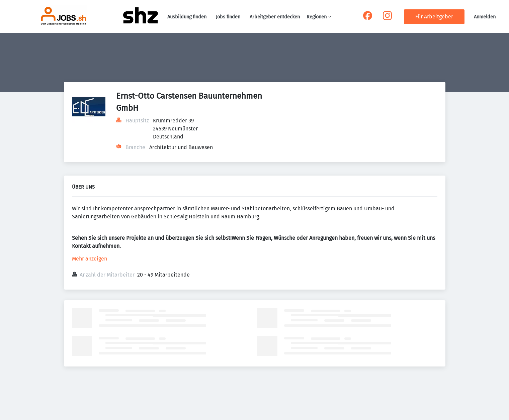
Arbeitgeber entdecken (275, 17)
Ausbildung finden (187, 17)
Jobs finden (228, 17)
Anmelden (485, 17)
